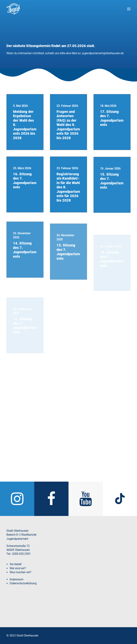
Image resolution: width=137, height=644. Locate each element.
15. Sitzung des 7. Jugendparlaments (112, 197)
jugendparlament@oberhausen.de (103, 53)
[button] (129, 9)
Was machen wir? (21, 577)
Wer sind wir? (18, 573)
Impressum (17, 585)
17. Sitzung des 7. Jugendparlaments (112, 118)
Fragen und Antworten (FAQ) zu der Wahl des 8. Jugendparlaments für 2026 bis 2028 (68, 125)
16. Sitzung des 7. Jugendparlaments (25, 187)
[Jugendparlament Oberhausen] (13, 9)
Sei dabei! (16, 570)
